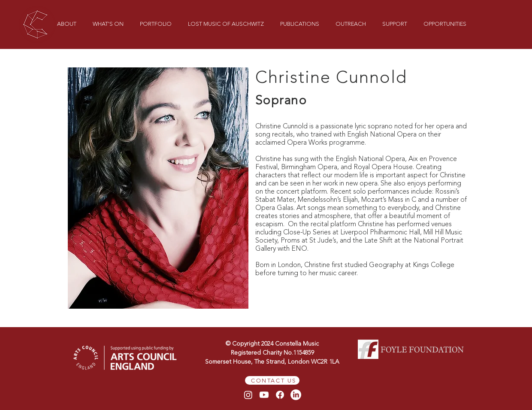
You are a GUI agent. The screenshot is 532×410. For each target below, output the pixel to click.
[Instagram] (248, 395)
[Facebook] (280, 395)
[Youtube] (264, 395)
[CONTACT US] (272, 380)
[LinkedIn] (296, 395)
